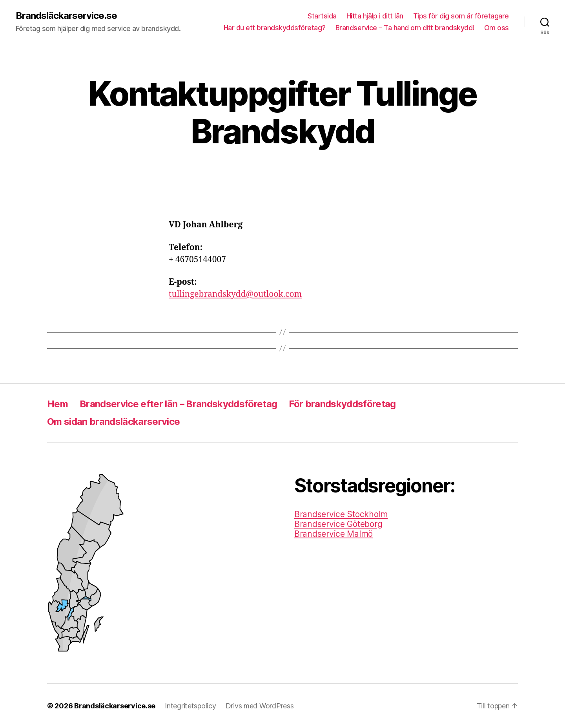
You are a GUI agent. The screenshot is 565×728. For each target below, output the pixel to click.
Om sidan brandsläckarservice (113, 422)
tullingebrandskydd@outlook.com (235, 294)
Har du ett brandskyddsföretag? (275, 28)
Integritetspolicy (190, 706)
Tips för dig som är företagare (461, 16)
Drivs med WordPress (260, 706)
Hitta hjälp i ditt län (375, 16)
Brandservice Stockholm (341, 514)
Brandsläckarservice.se (66, 16)
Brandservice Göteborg (338, 524)
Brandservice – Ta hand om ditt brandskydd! (405, 28)
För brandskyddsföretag (342, 404)
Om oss (497, 28)
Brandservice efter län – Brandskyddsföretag (178, 404)
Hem (57, 404)
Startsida (322, 16)
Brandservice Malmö (334, 534)
